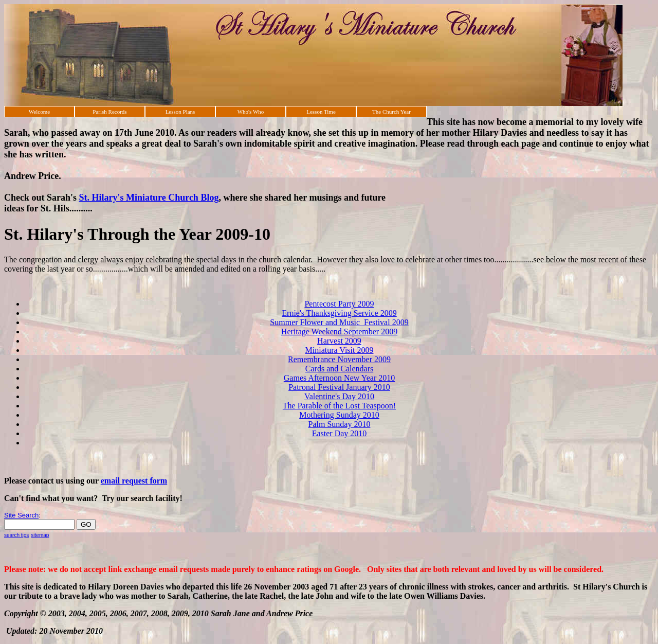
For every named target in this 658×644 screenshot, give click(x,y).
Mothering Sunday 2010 (339, 415)
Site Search (21, 515)
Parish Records (109, 112)
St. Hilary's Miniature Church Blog (149, 198)
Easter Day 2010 (340, 433)
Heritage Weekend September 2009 (339, 332)
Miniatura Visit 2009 (340, 350)
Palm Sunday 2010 (340, 424)
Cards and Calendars (339, 369)
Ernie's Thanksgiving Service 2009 (339, 313)
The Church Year (391, 112)
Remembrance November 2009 (339, 359)
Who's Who (251, 112)
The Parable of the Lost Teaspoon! (339, 406)
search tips (16, 535)
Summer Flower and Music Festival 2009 (339, 322)
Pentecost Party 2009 (339, 304)
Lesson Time (321, 112)
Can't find (22, 498)
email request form (134, 481)
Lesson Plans (180, 112)
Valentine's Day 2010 (339, 396)
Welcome (39, 112)
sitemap (40, 535)
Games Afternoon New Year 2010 (339, 378)
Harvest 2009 (339, 341)
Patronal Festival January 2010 (339, 387)
